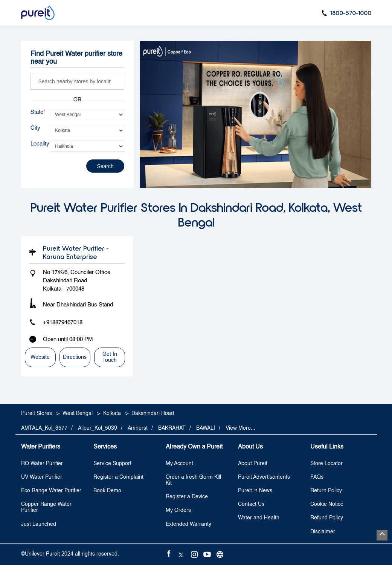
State (38, 112)
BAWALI (206, 428)
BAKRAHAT (172, 428)
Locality (40, 144)
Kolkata (112, 413)
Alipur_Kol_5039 (98, 428)
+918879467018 (63, 322)
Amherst (138, 428)
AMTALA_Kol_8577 (44, 428)
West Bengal (78, 413)
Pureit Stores (37, 413)
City (35, 128)
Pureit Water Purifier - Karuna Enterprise (76, 252)
